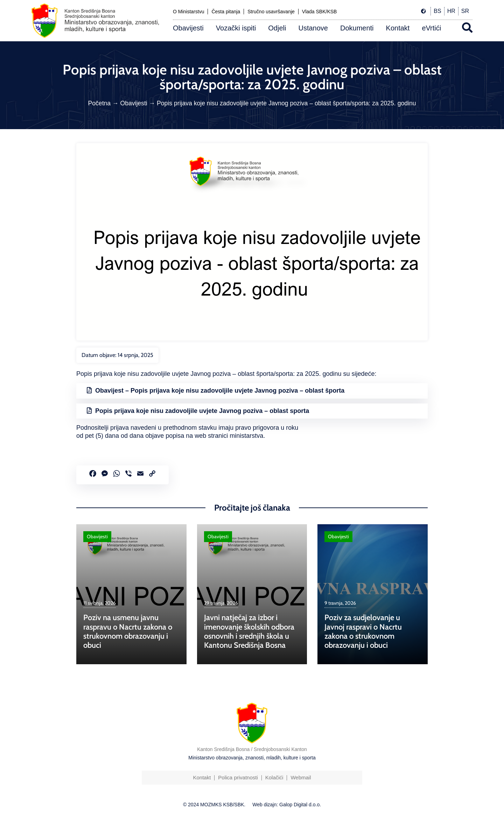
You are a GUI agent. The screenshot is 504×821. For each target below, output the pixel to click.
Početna (100, 103)
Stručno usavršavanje (271, 12)
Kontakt (398, 28)
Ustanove (313, 28)
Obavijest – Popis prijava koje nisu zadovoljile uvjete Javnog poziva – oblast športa (220, 391)
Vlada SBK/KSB (320, 12)
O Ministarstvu (188, 12)
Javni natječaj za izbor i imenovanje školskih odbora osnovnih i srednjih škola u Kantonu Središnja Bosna (249, 631)
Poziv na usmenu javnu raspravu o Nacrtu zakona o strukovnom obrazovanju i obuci (128, 631)
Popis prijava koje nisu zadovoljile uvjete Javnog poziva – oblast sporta (202, 411)
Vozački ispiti (236, 28)
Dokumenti (357, 28)
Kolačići (274, 777)
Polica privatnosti (238, 777)
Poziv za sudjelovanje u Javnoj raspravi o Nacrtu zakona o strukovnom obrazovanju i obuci (363, 631)
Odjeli (277, 28)
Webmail (301, 777)
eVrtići (431, 28)
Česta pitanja (226, 12)
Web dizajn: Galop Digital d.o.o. (287, 805)
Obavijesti (188, 28)
